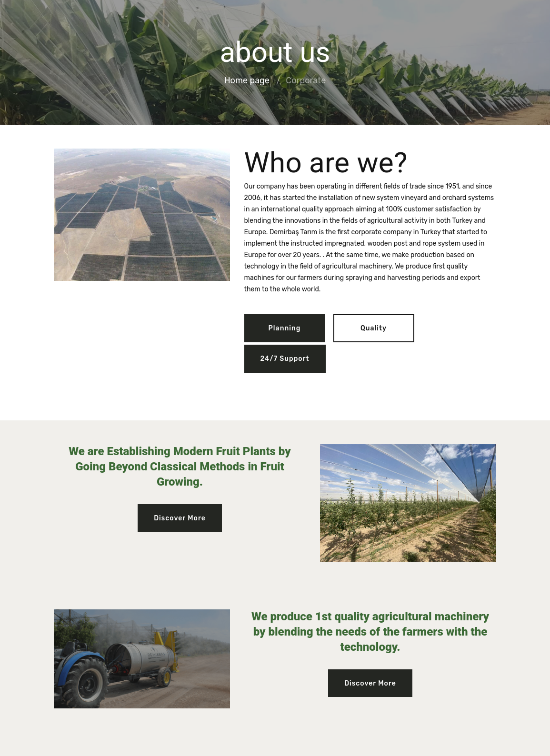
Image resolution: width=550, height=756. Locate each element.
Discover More (180, 518)
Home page (247, 81)
